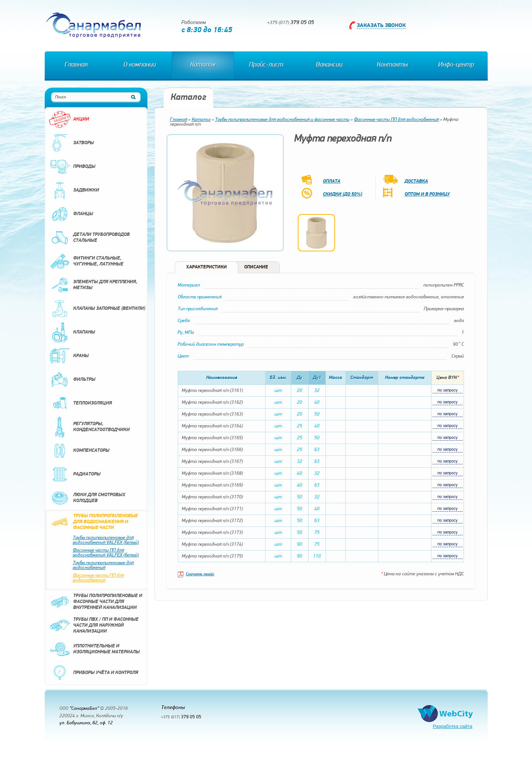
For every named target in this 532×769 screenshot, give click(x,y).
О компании (140, 65)
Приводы (72, 167)
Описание (256, 267)
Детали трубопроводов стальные (89, 238)
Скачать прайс (200, 574)
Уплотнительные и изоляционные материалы (94, 649)
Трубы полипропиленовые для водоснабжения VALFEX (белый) (106, 540)
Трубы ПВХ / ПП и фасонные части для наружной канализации (94, 626)
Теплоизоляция (80, 403)
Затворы (71, 143)
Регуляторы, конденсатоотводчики (89, 427)
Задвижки (74, 190)
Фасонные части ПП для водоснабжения (98, 578)
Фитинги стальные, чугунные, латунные (86, 261)
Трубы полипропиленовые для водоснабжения (103, 565)
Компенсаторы (79, 451)
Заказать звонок (381, 26)
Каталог (203, 65)
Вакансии (329, 65)
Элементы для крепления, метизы (93, 285)
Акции (69, 119)
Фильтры (72, 380)
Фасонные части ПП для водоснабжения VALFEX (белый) (106, 553)
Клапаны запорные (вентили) (97, 309)
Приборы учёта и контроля (93, 673)
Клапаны (72, 332)
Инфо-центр (456, 65)
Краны (69, 356)
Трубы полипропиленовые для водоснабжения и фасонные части (93, 522)
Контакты (392, 65)
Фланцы (71, 214)
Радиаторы (75, 474)
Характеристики (207, 267)
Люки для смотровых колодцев (87, 498)
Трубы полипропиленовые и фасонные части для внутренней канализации (96, 602)
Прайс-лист (266, 65)
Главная (76, 65)
